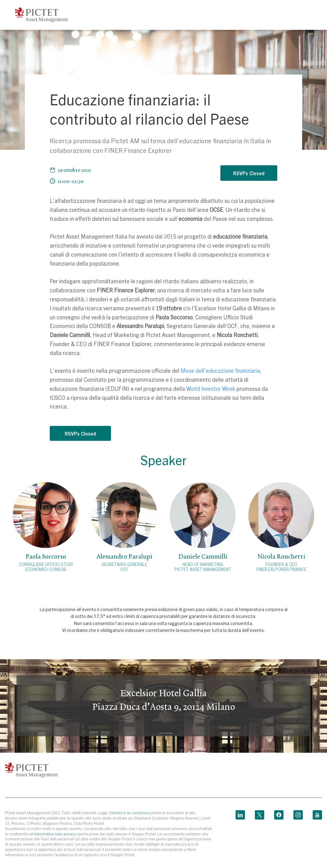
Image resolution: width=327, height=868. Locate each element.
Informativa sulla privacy (56, 834)
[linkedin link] (240, 813)
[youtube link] (317, 813)
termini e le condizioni (130, 813)
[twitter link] (260, 813)
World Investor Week (211, 388)
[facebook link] (279, 813)
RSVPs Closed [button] (249, 173)
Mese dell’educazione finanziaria (220, 370)
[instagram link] (298, 813)
